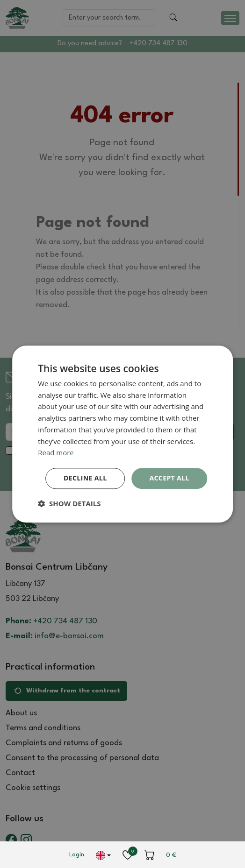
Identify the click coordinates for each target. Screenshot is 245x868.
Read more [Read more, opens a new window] (56, 453)
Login (77, 855)
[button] (69, 503)
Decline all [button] (85, 478)
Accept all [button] (169, 478)
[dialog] (122, 434)
